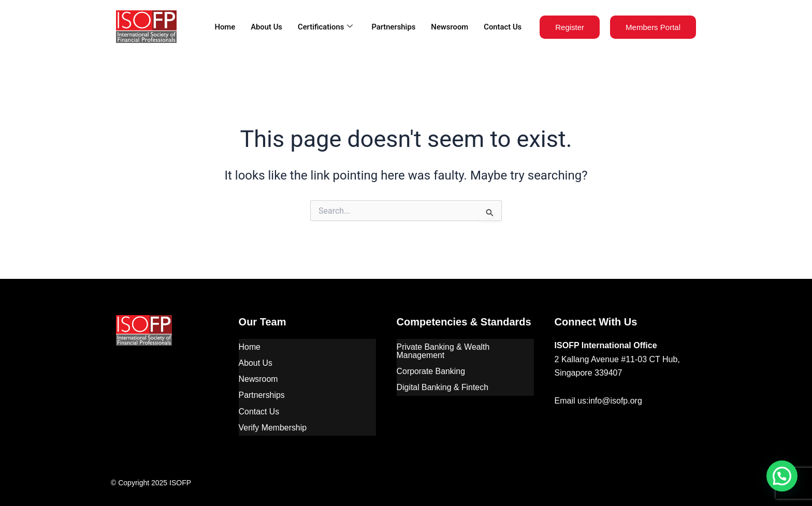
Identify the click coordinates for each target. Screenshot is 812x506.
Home (223, 27)
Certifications (323, 27)
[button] (782, 476)
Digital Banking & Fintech (443, 386)
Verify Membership (273, 424)
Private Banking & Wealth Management (444, 351)
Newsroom (449, 27)
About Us (265, 27)
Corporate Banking (431, 370)
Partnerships (393, 27)
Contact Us (502, 27)
